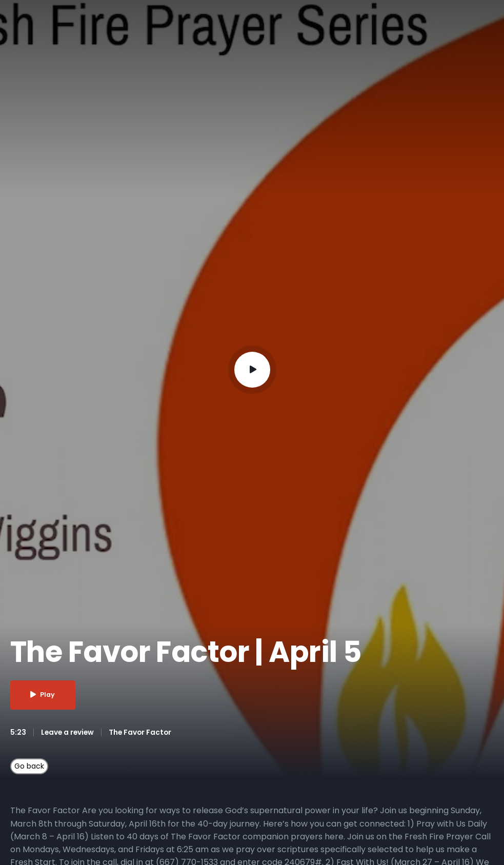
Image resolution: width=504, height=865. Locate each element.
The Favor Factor (143, 732)
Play (44, 695)
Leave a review (68, 732)
